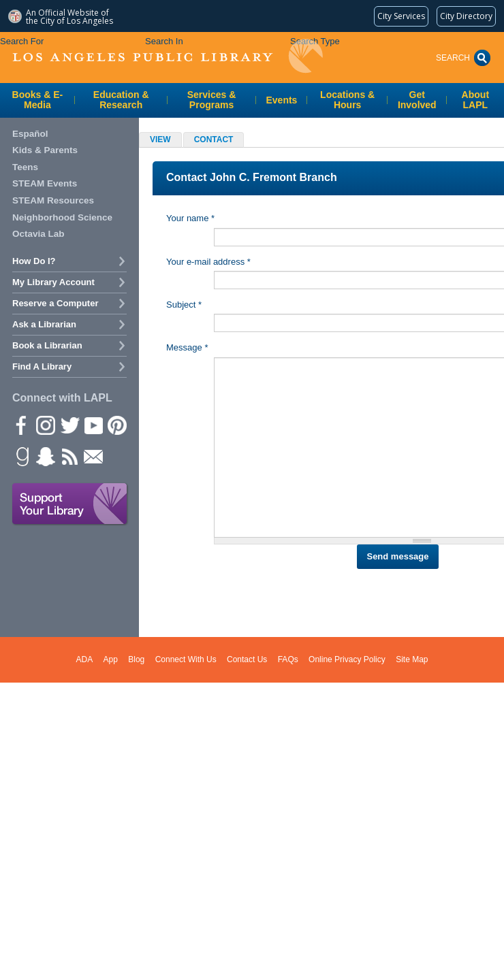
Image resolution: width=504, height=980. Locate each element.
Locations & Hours (347, 100)
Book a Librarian (47, 345)
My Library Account (53, 282)
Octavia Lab (38, 234)
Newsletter (93, 456)
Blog (136, 659)
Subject (184, 305)
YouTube (93, 425)
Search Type (315, 41)
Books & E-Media (38, 100)
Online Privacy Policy (347, 659)
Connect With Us (186, 659)
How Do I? (34, 261)
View (160, 140)
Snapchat (45, 456)
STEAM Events (45, 183)
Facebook (21, 425)
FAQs (288, 659)
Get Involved (417, 100)
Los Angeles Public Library (168, 56)
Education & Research (121, 100)
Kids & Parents (45, 150)
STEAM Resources (53, 200)
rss (69, 456)
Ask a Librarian (44, 324)
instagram (45, 425)
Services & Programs (212, 100)
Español (30, 134)
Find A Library (42, 366)
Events (282, 100)
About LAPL (475, 100)
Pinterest (116, 425)
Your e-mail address (208, 262)
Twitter (69, 425)
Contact (219, 141)
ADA (85, 659)
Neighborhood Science (62, 217)
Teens (25, 167)
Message (187, 347)
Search (453, 58)
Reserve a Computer (55, 303)
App (111, 659)
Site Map (412, 659)
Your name (190, 218)
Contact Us (247, 659)
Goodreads (21, 456)
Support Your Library (70, 504)
